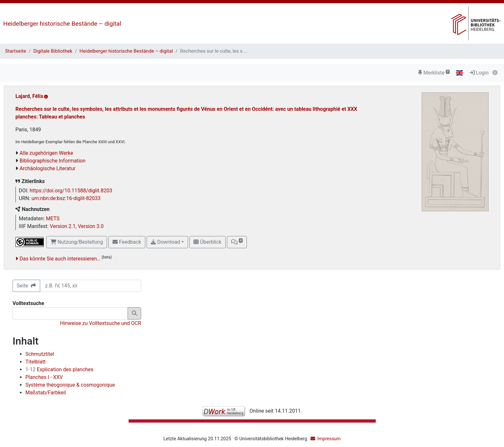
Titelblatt (36, 362)
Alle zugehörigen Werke (46, 153)
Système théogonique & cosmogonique (70, 385)
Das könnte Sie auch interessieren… (60, 259)
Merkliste (434, 73)
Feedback (127, 242)
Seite (26, 286)
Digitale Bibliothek (53, 51)
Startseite (16, 51)
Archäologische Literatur (48, 168)
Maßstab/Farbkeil (46, 393)
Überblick (207, 242)
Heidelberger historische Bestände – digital (62, 24)
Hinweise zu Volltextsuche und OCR (101, 323)
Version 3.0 (91, 226)
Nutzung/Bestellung (77, 242)
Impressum (329, 439)
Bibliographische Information (53, 161)
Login (479, 73)
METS (53, 219)
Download (165, 242)
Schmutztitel (40, 354)
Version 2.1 (63, 226)
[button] (237, 242)
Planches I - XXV (44, 377)
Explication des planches (59, 369)
